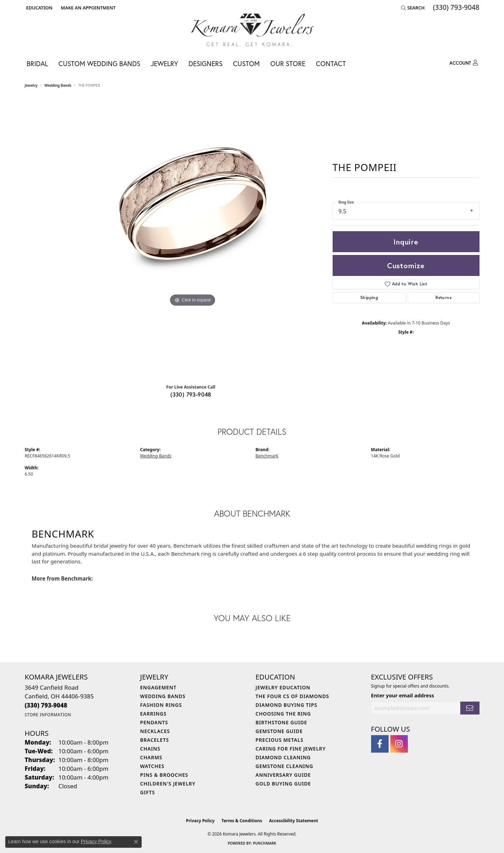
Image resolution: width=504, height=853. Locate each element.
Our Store (288, 63)
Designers (205, 63)
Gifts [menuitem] (148, 792)
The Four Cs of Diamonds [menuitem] (292, 696)
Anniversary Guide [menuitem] (283, 775)
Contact (331, 63)
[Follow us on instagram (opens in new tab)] (399, 744)
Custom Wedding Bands (99, 63)
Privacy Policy (200, 821)
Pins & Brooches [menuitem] (164, 775)
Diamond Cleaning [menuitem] (283, 757)
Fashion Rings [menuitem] (161, 705)
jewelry (31, 85)
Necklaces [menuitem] (155, 731)
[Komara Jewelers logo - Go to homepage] (252, 30)
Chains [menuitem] (150, 749)
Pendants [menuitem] (154, 722)
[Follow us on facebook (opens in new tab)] (380, 744)
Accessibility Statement (293, 821)
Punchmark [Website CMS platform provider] (265, 843)
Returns (443, 297)
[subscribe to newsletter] (470, 708)
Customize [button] (406, 265)
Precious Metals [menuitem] (280, 740)
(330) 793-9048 (191, 394)
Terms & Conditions (242, 821)
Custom (246, 63)
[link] (88, 8)
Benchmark (267, 456)
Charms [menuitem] (151, 757)
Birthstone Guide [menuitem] (282, 722)
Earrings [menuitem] (154, 714)
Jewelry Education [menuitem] (283, 687)
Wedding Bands (58, 85)
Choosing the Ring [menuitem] (283, 714)
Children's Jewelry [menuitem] (168, 784)
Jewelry (164, 63)
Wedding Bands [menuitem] (163, 696)
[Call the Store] (46, 705)
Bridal (37, 63)
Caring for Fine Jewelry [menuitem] (291, 749)
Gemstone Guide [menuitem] (279, 731)
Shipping (369, 297)
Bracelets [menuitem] (155, 740)
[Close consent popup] (136, 842)
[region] (193, 239)
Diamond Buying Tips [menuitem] (287, 705)
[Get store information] (48, 715)
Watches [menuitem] (152, 766)
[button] (39, 8)
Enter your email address (403, 695)
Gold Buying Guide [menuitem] (283, 784)
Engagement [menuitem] (158, 687)
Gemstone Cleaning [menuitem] (285, 766)
